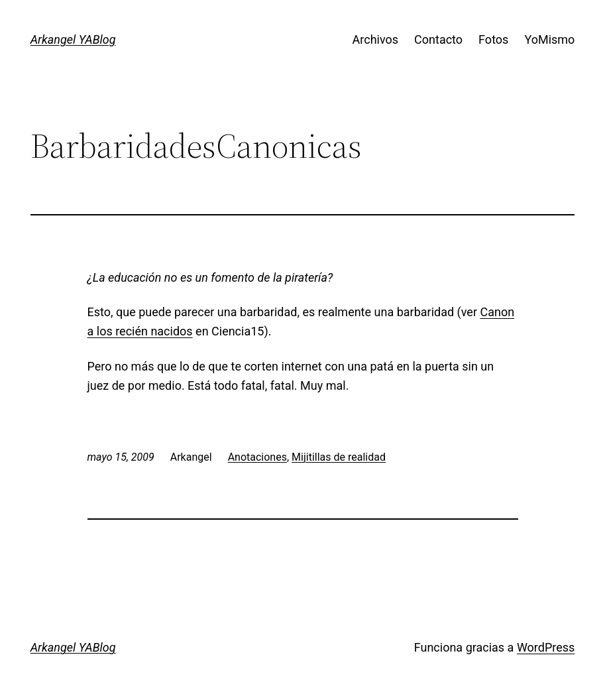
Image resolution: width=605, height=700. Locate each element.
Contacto (438, 39)
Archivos (376, 39)
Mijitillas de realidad (339, 457)
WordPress (546, 647)
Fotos (493, 39)
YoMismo (549, 39)
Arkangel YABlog (73, 39)
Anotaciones (257, 457)
